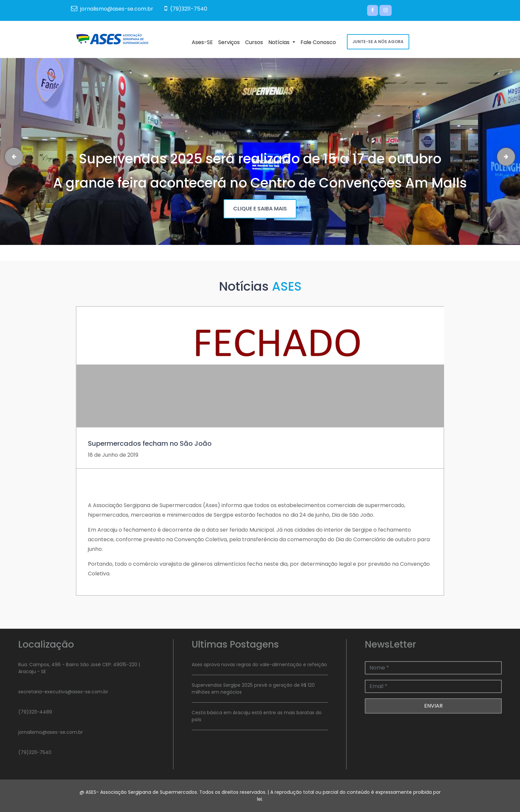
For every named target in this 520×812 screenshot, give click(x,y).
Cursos (255, 42)
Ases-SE (204, 42)
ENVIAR (433, 706)
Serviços (230, 42)
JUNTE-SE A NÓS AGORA (378, 42)
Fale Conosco (320, 42)
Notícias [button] (283, 42)
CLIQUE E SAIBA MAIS (260, 209)
